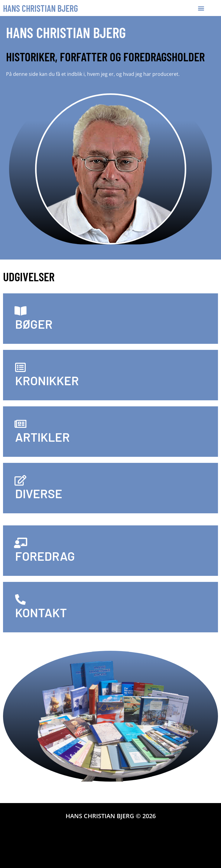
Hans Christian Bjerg (41, 8)
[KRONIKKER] (20, 367)
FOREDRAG (45, 556)
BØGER (34, 324)
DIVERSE (39, 493)
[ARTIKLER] (20, 424)
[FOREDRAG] (20, 543)
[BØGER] (20, 311)
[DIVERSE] (20, 480)
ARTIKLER (42, 437)
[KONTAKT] (20, 599)
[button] (201, 8)
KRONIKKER (47, 380)
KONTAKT (41, 612)
